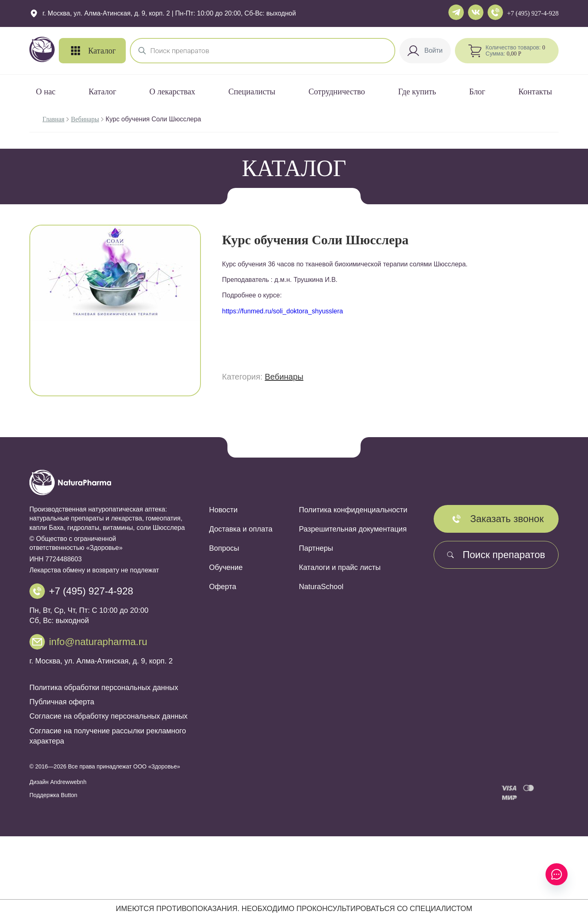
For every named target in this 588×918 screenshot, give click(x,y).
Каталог (102, 92)
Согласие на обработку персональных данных (108, 716)
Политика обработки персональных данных (104, 688)
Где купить (417, 92)
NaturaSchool (321, 587)
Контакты (535, 92)
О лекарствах (172, 92)
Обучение (226, 567)
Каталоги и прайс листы (340, 567)
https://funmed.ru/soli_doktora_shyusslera (283, 311)
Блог (477, 92)
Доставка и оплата (241, 529)
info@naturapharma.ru (98, 642)
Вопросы (224, 548)
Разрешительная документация (353, 529)
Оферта (223, 587)
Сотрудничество (336, 92)
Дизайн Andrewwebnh (58, 782)
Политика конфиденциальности (353, 510)
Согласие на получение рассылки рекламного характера (108, 736)
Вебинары (85, 119)
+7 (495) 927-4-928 (533, 13)
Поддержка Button (53, 795)
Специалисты (252, 92)
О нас (46, 92)
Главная (53, 119)
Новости (223, 510)
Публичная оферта (62, 702)
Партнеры (316, 548)
